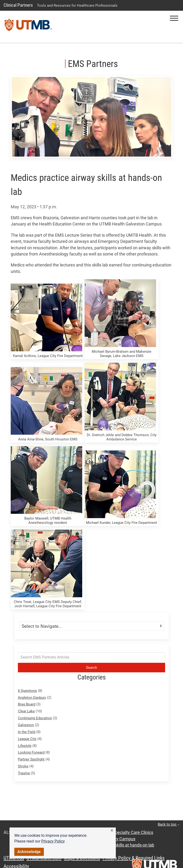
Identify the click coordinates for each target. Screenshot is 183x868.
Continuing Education (35, 718)
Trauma (24, 773)
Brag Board (27, 704)
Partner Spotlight (31, 759)
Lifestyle (25, 746)
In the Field (27, 732)
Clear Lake (26, 711)
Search (91, 668)
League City (27, 739)
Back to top (169, 824)
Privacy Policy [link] (53, 841)
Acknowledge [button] (29, 852)
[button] (112, 831)
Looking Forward (31, 752)
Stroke (23, 766)
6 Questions (27, 691)
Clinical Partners (18, 5)
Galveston (26, 725)
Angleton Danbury (32, 698)
